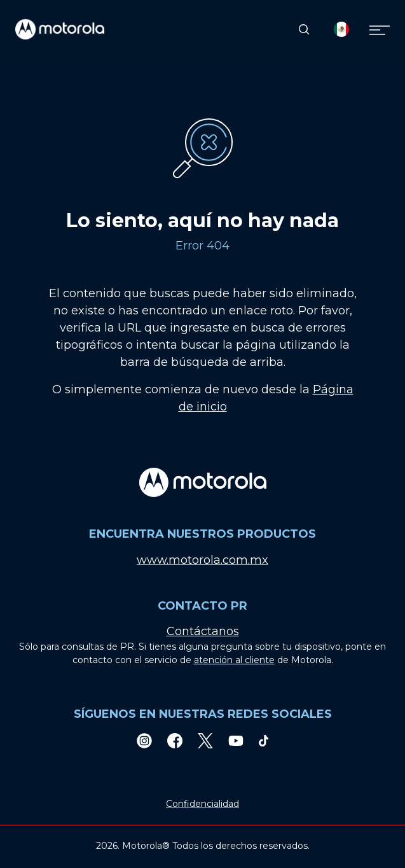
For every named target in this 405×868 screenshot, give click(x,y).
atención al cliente (234, 660)
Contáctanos (203, 631)
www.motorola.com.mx (202, 560)
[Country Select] (341, 29)
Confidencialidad (202, 804)
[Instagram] (144, 740)
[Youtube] (236, 740)
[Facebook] (175, 740)
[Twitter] (205, 740)
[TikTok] (264, 740)
